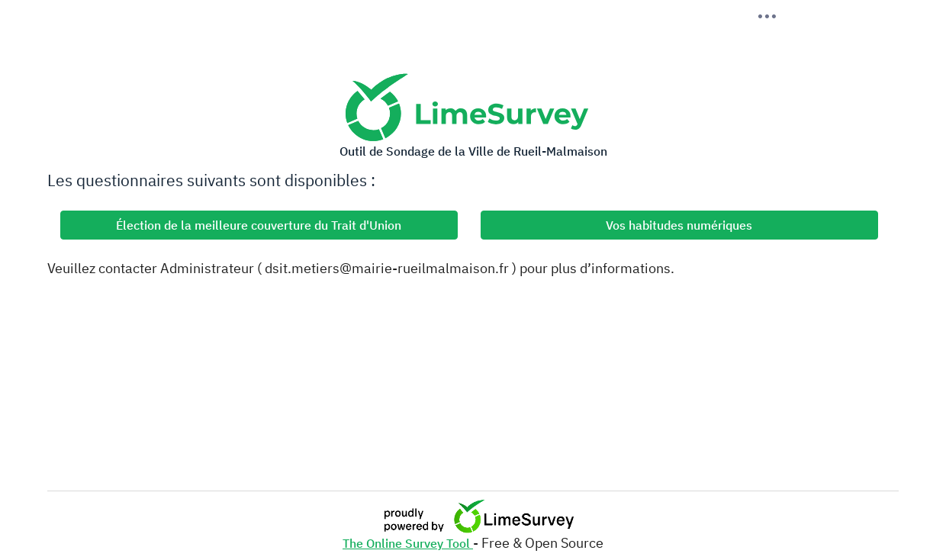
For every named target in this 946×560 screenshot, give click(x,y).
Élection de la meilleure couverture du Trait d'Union (259, 225)
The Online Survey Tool (408, 543)
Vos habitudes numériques (679, 225)
